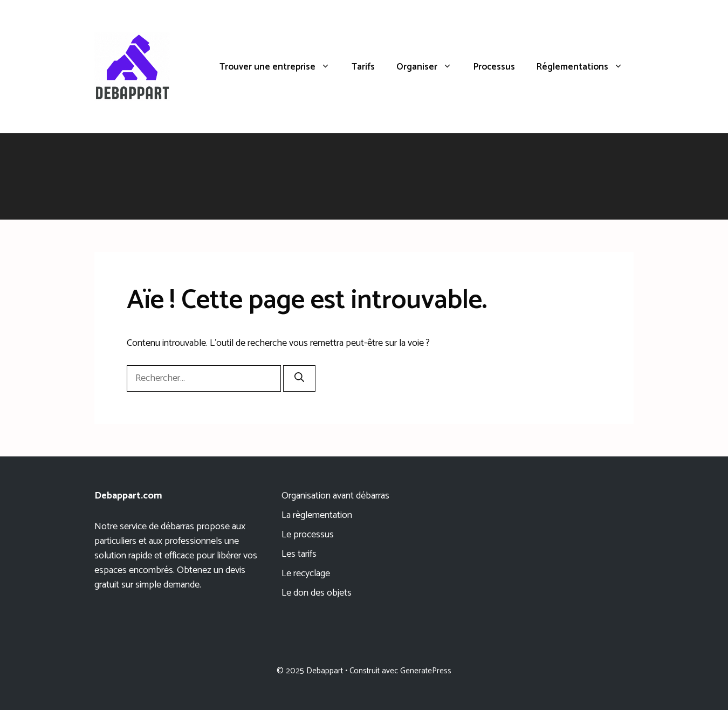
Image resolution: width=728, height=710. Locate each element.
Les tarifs (299, 554)
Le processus (308, 535)
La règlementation (317, 515)
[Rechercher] (299, 378)
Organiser (430, 67)
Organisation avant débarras (335, 496)
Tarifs (363, 67)
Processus (494, 67)
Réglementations (585, 67)
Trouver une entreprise (280, 67)
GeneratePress (426, 671)
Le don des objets (317, 593)
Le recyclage (306, 574)
